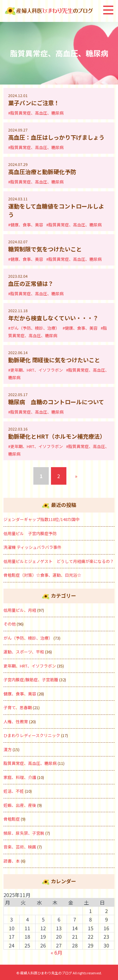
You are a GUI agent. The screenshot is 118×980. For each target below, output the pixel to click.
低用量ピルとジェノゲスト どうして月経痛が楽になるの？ (59, 561)
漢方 (8, 749)
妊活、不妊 (14, 791)
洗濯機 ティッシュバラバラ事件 (32, 547)
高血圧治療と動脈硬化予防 (42, 172)
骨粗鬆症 (12, 819)
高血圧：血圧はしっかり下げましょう (56, 137)
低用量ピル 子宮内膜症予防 (30, 533)
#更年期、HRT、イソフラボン (36, 370)
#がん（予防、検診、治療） (34, 328)
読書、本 (12, 861)
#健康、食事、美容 (26, 225)
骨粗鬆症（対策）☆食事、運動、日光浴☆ (44, 575)
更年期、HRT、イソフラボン (30, 666)
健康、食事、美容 (20, 694)
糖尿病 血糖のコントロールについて (56, 402)
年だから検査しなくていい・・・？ (53, 318)
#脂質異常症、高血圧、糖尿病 (36, 113)
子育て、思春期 (18, 707)
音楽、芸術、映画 (20, 847)
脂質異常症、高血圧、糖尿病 (30, 763)
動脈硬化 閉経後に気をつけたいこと (54, 360)
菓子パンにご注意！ (34, 103)
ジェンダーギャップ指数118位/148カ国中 (42, 519)
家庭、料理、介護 (20, 777)
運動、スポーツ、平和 (24, 652)
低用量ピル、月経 (20, 610)
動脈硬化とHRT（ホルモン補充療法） (57, 436)
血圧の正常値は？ (31, 283)
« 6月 (56, 952)
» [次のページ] (76, 476)
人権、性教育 (16, 722)
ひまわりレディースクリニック (32, 735)
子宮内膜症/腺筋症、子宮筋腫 (31, 680)
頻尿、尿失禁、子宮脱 (24, 833)
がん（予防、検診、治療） (28, 638)
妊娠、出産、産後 (20, 805)
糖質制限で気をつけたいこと (45, 249)
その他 (10, 624)
